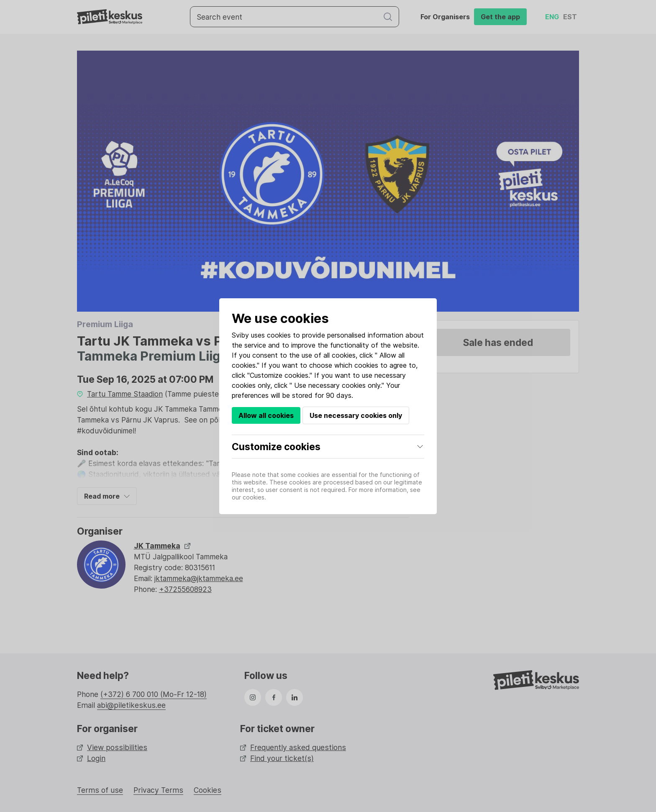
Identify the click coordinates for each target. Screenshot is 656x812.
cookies (279, 335)
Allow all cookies (266, 415)
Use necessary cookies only (356, 415)
